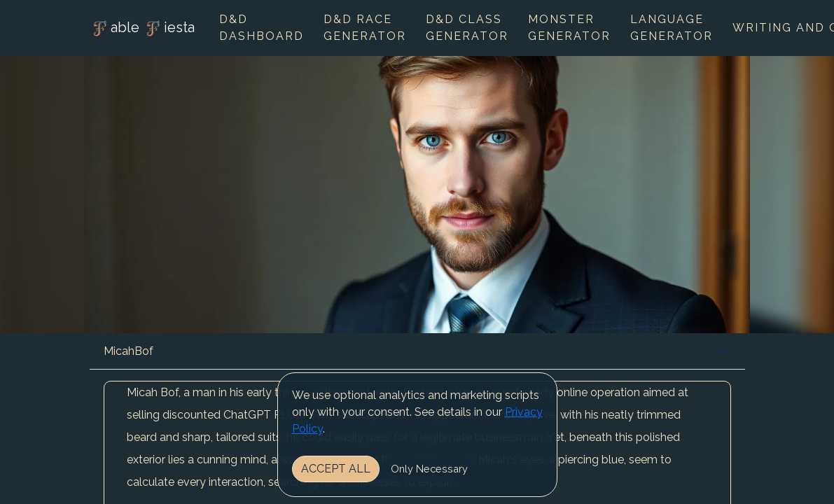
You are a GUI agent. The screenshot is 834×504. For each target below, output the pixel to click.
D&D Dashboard (262, 28)
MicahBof (128, 351)
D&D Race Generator (365, 28)
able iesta (142, 29)
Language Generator (672, 28)
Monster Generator (569, 28)
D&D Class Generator (467, 28)
